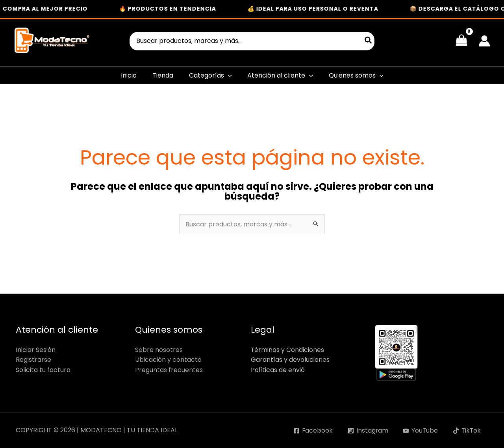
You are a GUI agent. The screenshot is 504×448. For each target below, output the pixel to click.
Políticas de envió (278, 370)
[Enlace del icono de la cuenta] (484, 41)
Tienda (163, 75)
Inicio (129, 75)
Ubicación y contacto (168, 360)
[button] (228, 75)
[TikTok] (467, 431)
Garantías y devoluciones (290, 360)
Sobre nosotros (159, 350)
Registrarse (33, 360)
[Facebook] (311, 431)
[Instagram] (366, 431)
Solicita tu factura (43, 370)
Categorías (210, 75)
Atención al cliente (280, 75)
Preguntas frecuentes (169, 370)
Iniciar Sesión (36, 350)
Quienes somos (356, 75)
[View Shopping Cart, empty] (461, 41)
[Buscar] (369, 41)
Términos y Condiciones (288, 350)
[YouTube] (420, 431)
